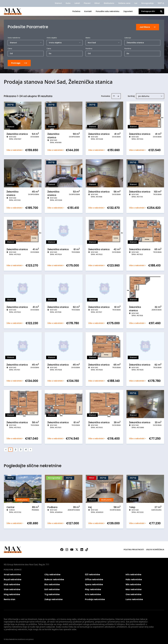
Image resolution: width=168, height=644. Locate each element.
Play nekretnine (93, 589)
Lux (136, 3)
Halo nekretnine (134, 579)
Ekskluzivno (109, 3)
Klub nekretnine (12, 584)
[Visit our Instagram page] (67, 549)
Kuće (68, 3)
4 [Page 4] (26, 449)
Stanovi (58, 3)
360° (161, 3)
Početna (76, 11)
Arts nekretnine (93, 594)
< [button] (6, 449)
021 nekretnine (92, 574)
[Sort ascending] (114, 96)
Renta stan (10, 599)
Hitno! (97, 3)
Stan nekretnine (12, 589)
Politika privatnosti (134, 549)
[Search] (161, 11)
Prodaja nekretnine (95, 599)
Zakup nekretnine (54, 599)
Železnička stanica (135, 42)
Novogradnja (147, 3)
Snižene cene (124, 3)
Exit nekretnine (52, 589)
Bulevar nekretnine (54, 579)
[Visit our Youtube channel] (72, 549)
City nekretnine (52, 574)
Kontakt (88, 11)
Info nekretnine (133, 574)
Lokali (77, 3)
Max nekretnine (134, 589)
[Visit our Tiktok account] (87, 549)
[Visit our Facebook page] (62, 549)
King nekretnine (12, 594)
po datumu (144, 96)
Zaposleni (128, 11)
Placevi (87, 3)
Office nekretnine (94, 579)
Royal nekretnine (13, 579)
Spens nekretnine (94, 584)
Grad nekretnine (12, 574)
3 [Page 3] (21, 449)
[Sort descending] (118, 96)
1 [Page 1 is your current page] (11, 449)
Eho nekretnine (52, 584)
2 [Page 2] (16, 449)
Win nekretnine (133, 584)
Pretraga (19, 63)
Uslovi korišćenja (155, 549)
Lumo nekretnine (134, 599)
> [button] (30, 449)
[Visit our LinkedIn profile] (82, 549)
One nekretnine (134, 594)
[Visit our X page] (77, 549)
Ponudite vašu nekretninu (108, 11)
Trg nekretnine (52, 594)
